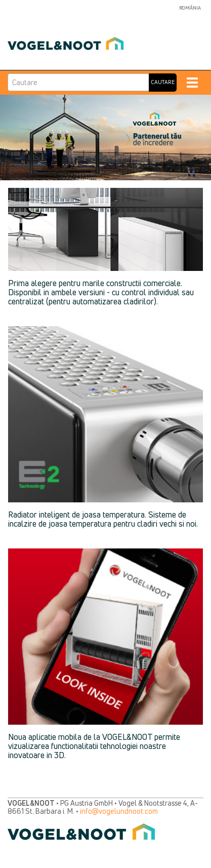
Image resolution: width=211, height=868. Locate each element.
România (190, 8)
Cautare (163, 82)
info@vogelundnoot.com (119, 811)
